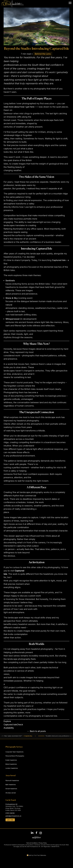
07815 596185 (10, 813)
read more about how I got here (19, 107)
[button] (70, 3)
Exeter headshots (11, 760)
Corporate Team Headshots (14, 752)
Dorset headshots (11, 789)
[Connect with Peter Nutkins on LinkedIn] (32, 833)
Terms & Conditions (32, 843)
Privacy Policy (43, 843)
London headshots (12, 768)
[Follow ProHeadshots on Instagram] (41, 833)
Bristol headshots (11, 764)
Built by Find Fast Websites (36, 855)
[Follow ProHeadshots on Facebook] (36, 833)
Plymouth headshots (12, 780)
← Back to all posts (36, 731)
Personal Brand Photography (15, 756)
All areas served (11, 793)
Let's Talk (10, 820)
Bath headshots (11, 785)
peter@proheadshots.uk (13, 816)
